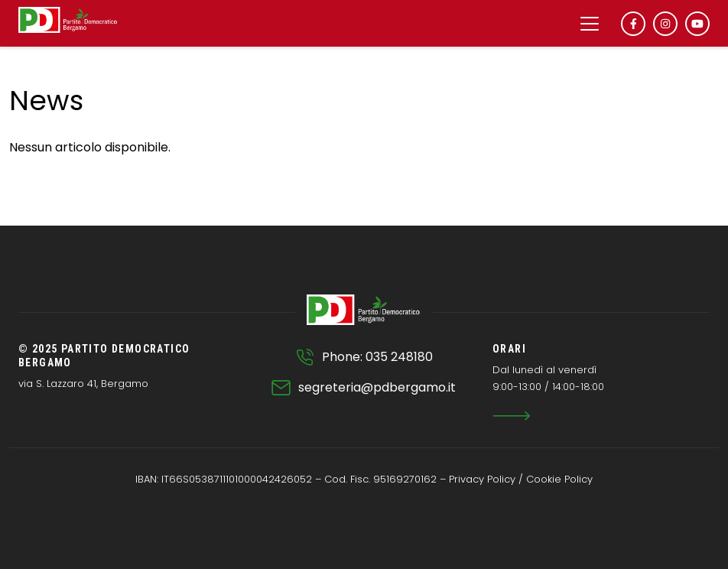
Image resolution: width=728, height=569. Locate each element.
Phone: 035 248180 (377, 357)
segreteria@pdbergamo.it (377, 387)
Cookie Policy (559, 479)
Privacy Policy (482, 479)
